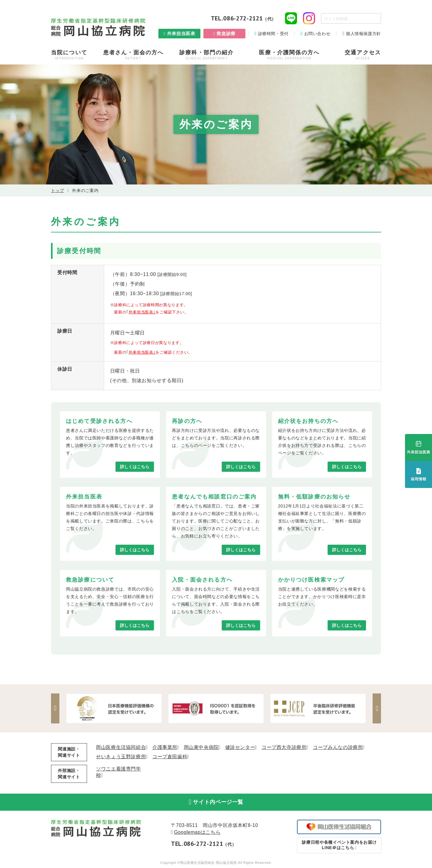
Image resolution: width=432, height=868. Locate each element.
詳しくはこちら (135, 467)
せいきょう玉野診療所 (121, 757)
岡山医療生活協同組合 (121, 747)
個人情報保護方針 (363, 34)
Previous (55, 708)
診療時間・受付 (273, 34)
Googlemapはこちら (197, 833)
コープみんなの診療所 (338, 747)
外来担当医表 (181, 33)
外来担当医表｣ (142, 312)
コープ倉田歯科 (170, 757)
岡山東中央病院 (201, 747)
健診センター (240, 747)
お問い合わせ (317, 34)
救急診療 (226, 33)
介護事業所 (165, 747)
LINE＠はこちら (339, 846)
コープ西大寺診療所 (284, 747)
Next (376, 708)
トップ (58, 190)
